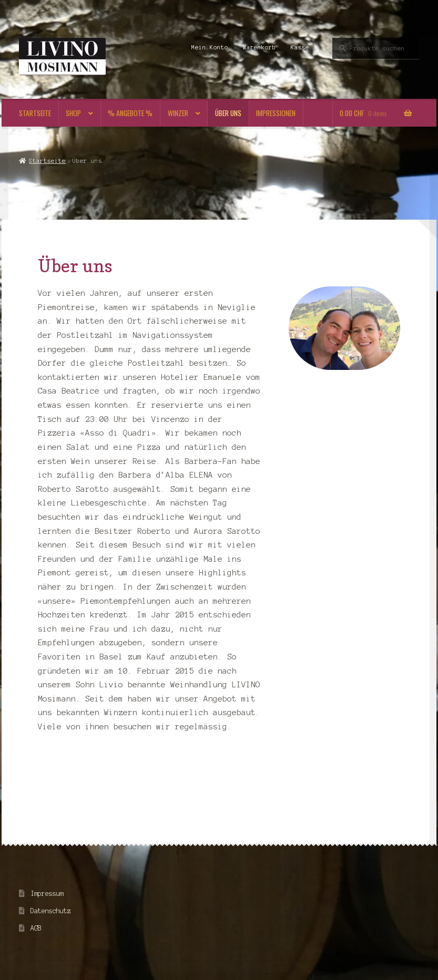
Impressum (47, 894)
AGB (36, 928)
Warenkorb (259, 47)
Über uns (228, 113)
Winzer (178, 113)
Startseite (35, 113)
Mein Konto (210, 47)
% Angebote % (130, 113)
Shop (73, 113)
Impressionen (276, 113)
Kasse (300, 47)
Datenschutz (51, 911)
